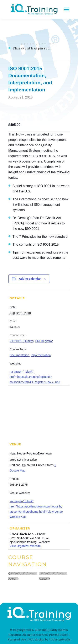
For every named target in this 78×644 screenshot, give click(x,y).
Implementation (41, 355)
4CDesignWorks (60, 639)
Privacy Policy (59, 635)
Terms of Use (17, 639)
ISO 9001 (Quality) (22, 341)
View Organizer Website (25, 546)
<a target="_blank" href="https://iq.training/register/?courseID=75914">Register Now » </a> (35, 377)
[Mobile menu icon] (67, 9)
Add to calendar (30, 279)
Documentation (19, 355)
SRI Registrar (44, 341)
